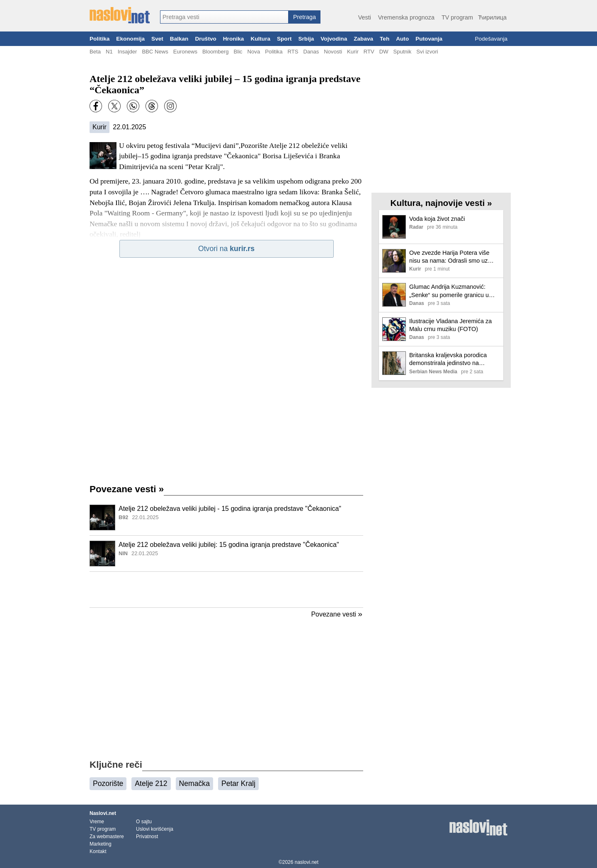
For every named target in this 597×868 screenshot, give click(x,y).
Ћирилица (492, 17)
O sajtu (144, 822)
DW (384, 52)
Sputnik (403, 52)
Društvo (205, 39)
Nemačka (194, 783)
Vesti (365, 17)
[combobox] (224, 17)
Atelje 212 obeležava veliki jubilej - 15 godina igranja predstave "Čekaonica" (230, 509)
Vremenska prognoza (406, 17)
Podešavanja (491, 39)
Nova (254, 52)
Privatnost (147, 837)
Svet (157, 39)
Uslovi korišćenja (155, 829)
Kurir (353, 52)
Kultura (260, 39)
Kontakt (98, 851)
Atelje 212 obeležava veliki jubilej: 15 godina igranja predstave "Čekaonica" (229, 545)
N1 (109, 52)
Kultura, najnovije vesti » (441, 203)
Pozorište (108, 783)
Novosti (333, 52)
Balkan (179, 39)
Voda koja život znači (437, 219)
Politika (99, 39)
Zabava (363, 39)
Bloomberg (215, 52)
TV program (457, 17)
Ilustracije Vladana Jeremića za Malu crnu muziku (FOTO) (450, 325)
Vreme (97, 822)
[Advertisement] (226, 590)
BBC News (155, 52)
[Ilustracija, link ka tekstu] (102, 518)
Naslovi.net (103, 813)
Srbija (306, 39)
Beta (95, 52)
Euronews (185, 52)
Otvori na (226, 249)
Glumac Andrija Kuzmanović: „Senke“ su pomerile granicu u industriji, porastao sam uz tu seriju (449, 291)
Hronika (234, 39)
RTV (369, 52)
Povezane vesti (127, 489)
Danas (311, 52)
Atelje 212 (151, 783)
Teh (385, 39)
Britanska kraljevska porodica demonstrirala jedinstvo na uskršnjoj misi (448, 359)
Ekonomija (130, 39)
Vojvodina (334, 39)
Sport (284, 39)
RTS (293, 52)
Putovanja (429, 39)
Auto (402, 39)
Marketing (101, 844)
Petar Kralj (238, 783)
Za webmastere (107, 837)
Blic (238, 52)
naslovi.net (307, 862)
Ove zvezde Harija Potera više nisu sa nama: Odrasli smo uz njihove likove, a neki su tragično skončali (452, 257)
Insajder (127, 52)
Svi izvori (427, 52)
